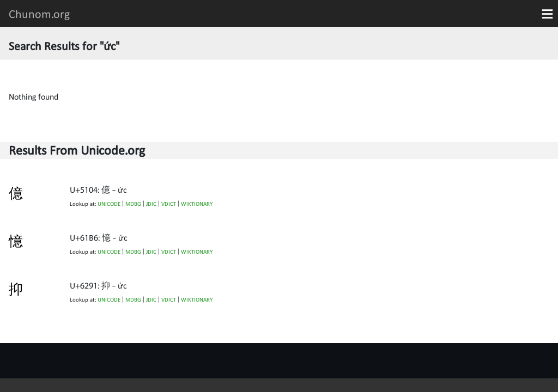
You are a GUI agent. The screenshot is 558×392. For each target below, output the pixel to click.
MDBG (133, 204)
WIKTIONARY (197, 204)
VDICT (169, 204)
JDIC (151, 204)
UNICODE (109, 204)
